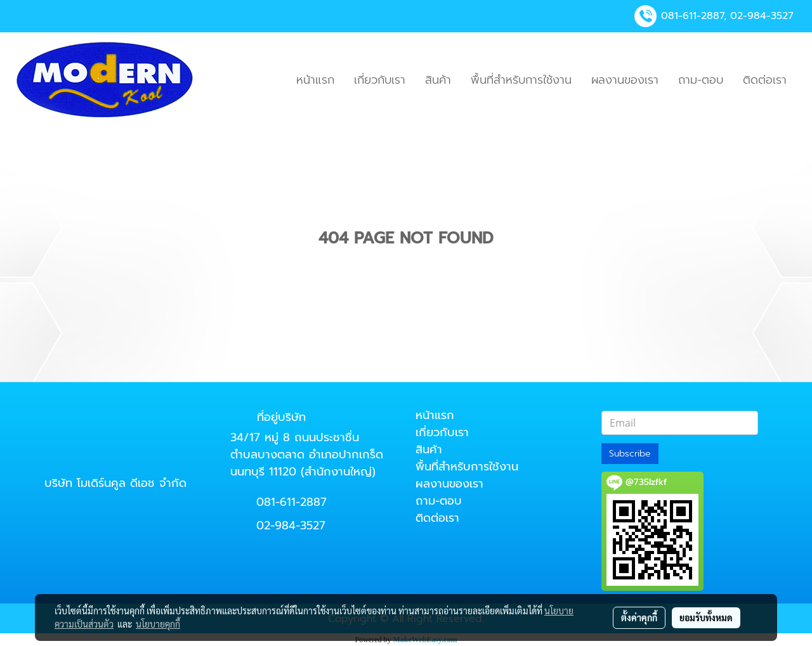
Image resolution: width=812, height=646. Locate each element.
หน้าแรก (315, 80)
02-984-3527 (762, 16)
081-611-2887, (694, 16)
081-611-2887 (291, 502)
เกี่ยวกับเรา (380, 80)
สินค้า (438, 80)
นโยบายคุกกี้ (158, 624)
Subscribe (630, 454)
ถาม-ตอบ (701, 80)
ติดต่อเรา (765, 80)
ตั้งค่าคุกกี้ (639, 617)
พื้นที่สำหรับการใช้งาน (521, 80)
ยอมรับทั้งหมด (706, 617)
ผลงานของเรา (625, 80)
